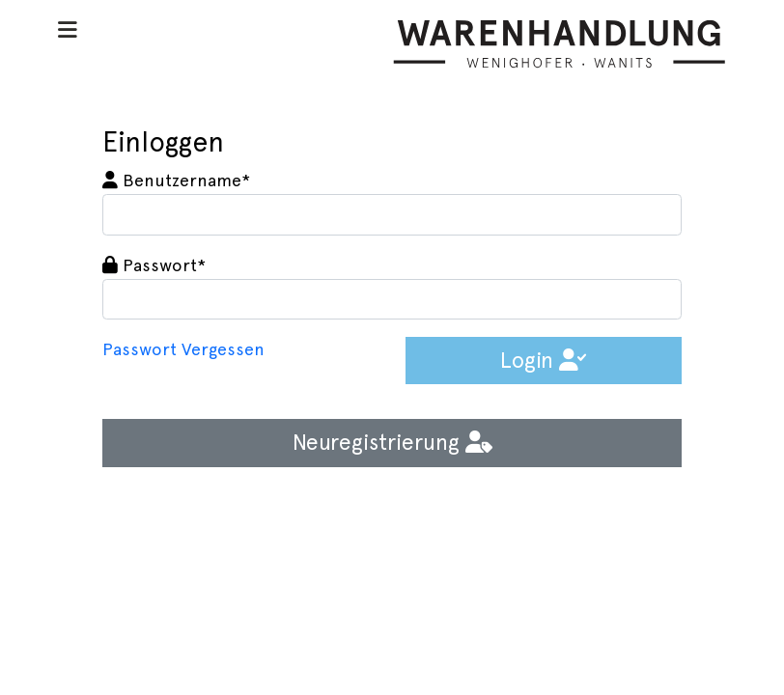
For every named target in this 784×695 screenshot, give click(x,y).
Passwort (154, 265)
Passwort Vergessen (183, 349)
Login (543, 360)
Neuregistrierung (392, 442)
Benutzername (176, 181)
